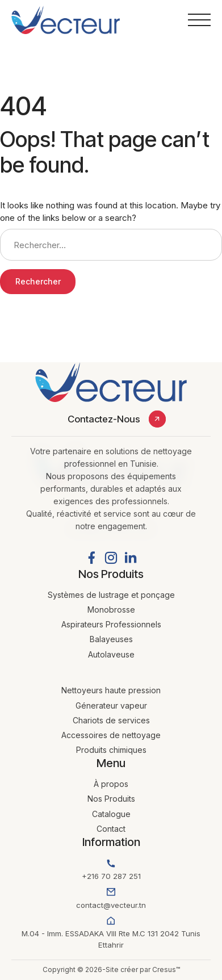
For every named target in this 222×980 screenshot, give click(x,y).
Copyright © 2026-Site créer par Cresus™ (111, 969)
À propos (111, 784)
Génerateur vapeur (111, 705)
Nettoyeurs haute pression (111, 690)
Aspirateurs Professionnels (111, 624)
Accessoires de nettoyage (111, 735)
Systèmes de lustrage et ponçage (111, 595)
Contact (111, 829)
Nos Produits (111, 799)
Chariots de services (111, 720)
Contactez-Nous (104, 419)
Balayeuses (111, 639)
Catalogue (111, 814)
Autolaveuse (111, 654)
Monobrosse (111, 610)
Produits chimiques (111, 750)
